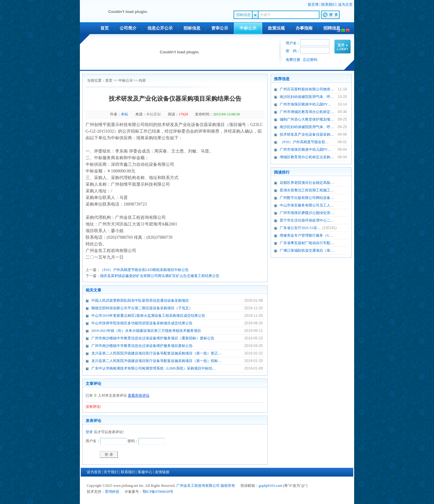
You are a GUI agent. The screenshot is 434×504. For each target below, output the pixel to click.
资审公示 (220, 28)
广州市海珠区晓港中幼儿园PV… (305, 104)
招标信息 (192, 28)
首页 (105, 28)
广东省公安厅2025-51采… (300, 228)
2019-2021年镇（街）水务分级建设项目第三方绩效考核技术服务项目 (146, 331)
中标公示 (248, 28)
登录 (89, 432)
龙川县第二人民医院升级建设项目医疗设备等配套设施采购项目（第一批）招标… (156, 361)
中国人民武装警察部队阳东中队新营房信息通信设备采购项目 (140, 301)
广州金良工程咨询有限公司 (198, 486)
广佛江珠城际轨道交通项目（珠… (307, 250)
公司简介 (128, 28)
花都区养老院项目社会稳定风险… (307, 183)
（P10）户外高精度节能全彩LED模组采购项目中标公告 (144, 270)
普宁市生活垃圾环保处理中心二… (307, 220)
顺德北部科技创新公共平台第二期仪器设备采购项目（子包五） (142, 308)
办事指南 (304, 28)
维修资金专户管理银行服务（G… (306, 235)
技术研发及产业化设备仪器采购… (307, 134)
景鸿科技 (112, 492)
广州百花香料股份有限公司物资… (307, 89)
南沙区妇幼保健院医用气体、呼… (307, 97)
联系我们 (329, 5)
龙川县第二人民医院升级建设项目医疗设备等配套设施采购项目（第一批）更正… (156, 353)
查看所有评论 (139, 395)
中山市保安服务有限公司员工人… (307, 205)
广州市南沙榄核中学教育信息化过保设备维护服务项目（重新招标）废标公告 (153, 338)
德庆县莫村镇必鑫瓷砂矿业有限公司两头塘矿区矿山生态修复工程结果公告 (160, 276)
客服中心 (145, 472)
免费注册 (293, 60)
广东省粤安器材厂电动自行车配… (307, 243)
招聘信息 (332, 28)
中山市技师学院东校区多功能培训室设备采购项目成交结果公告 (142, 323)
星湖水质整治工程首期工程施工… (307, 190)
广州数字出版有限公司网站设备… (307, 198)
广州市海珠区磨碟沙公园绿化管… (307, 213)
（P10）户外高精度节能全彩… (304, 142)
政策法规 (276, 28)
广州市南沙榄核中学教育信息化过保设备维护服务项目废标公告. (142, 346)
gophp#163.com (270, 486)
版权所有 (228, 486)
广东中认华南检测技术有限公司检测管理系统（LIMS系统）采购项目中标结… (154, 368)
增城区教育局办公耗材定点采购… (307, 157)
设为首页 (94, 472)
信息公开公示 (160, 28)
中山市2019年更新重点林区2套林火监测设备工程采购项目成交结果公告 (148, 316)
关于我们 (111, 472)
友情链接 (162, 472)
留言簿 (313, 5)
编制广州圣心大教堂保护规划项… (307, 119)
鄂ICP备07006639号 (158, 492)
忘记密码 (310, 60)
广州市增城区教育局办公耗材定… (307, 112)
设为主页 (345, 5)
